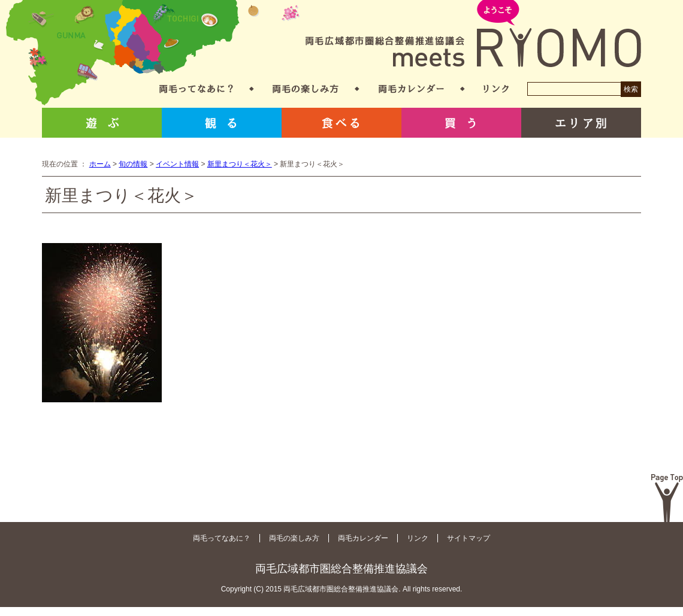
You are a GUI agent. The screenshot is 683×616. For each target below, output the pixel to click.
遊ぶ (102, 123)
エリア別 (581, 123)
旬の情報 (133, 164)
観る (222, 123)
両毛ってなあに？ (196, 89)
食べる (341, 123)
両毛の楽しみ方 (306, 89)
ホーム (100, 164)
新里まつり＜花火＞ (240, 164)
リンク (496, 89)
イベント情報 (177, 164)
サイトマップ (469, 538)
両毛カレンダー (411, 89)
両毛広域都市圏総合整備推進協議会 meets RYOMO (473, 34)
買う (461, 123)
